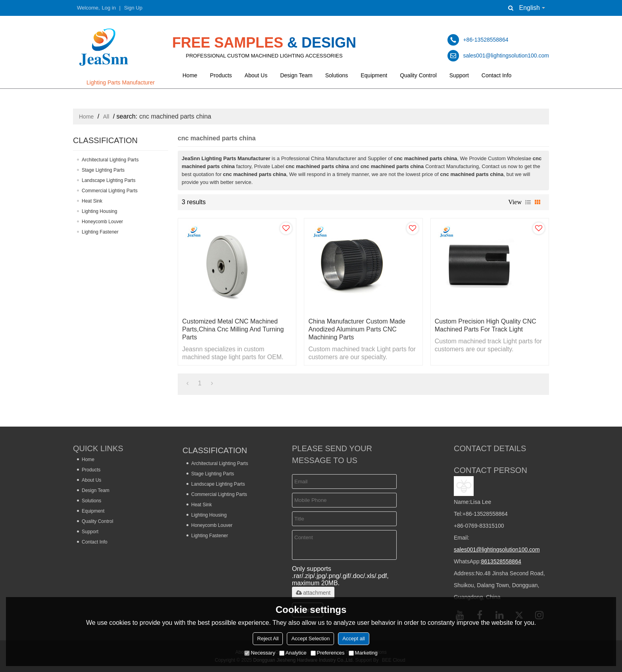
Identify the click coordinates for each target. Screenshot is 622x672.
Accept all (353, 638)
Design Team (296, 75)
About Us (256, 75)
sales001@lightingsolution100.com (497, 549)
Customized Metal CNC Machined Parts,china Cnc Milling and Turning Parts (233, 329)
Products (221, 75)
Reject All (268, 638)
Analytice (293, 653)
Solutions (337, 75)
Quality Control (418, 75)
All (106, 117)
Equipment (374, 75)
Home (190, 75)
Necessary (260, 653)
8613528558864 (501, 561)
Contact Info (497, 75)
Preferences (328, 653)
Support (459, 75)
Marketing (363, 653)
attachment (313, 593)
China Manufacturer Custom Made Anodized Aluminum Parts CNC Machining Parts (357, 329)
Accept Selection (310, 638)
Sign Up (133, 8)
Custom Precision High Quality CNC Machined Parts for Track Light (486, 325)
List (528, 202)
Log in (109, 8)
